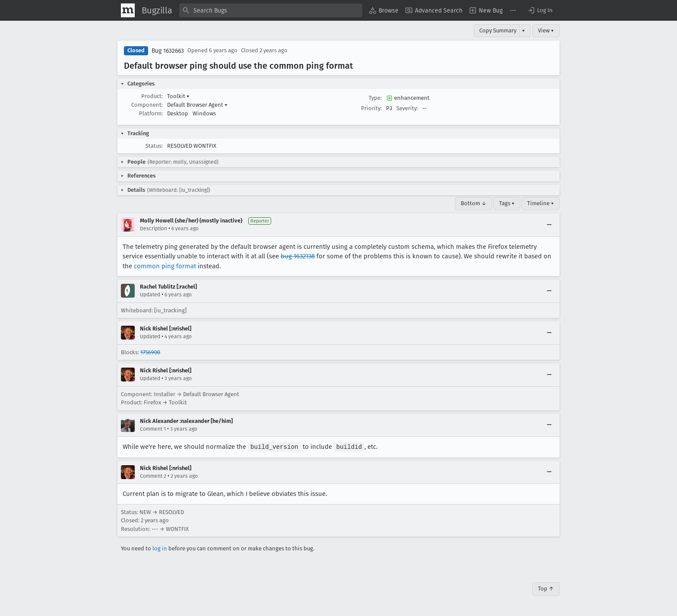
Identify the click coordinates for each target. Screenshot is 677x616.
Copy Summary (498, 30)
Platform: (151, 113)
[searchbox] (271, 10)
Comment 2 (153, 476)
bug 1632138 (298, 256)
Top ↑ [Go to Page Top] (546, 588)
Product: (152, 96)
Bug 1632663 (168, 51)
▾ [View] (524, 30)
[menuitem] (384, 10)
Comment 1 (153, 429)
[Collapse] (549, 225)
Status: (154, 146)
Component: (147, 105)
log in (160, 548)
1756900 (150, 352)
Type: (375, 98)
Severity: (407, 108)
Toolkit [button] (178, 96)
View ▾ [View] (546, 30)
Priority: (371, 108)
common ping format (165, 266)
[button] (540, 10)
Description (153, 229)
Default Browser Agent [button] (197, 105)
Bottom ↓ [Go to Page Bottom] (474, 203)
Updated (150, 295)
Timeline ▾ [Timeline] (541, 203)
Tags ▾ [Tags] (507, 203)
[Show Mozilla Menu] (128, 10)
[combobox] (271, 10)
